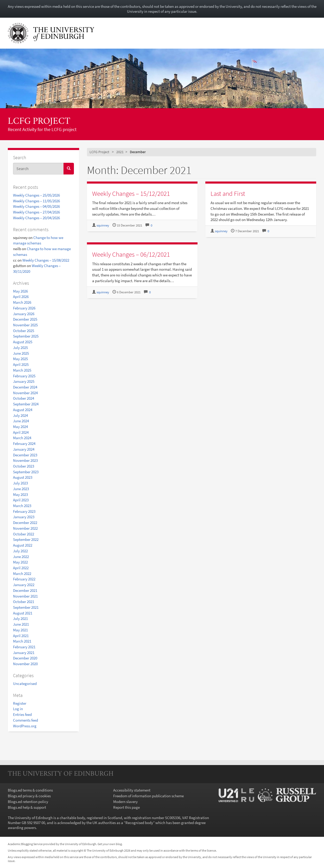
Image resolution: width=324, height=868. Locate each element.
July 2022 (20, 551)
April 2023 (21, 500)
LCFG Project (39, 122)
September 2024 (26, 404)
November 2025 (25, 325)
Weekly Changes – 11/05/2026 (36, 201)
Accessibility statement (132, 790)
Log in (18, 709)
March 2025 (22, 370)
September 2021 (26, 607)
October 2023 (24, 466)
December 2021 (25, 590)
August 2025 (23, 342)
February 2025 (24, 376)
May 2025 (20, 359)
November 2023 (25, 460)
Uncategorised (25, 684)
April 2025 (21, 364)
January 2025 (24, 381)
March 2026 (22, 302)
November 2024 (25, 393)
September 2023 (26, 472)
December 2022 (25, 523)
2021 (120, 152)
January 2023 (24, 517)
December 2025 (25, 319)
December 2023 (25, 455)
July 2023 (20, 483)
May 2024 (20, 427)
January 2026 (24, 314)
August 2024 (23, 410)
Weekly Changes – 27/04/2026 (36, 212)
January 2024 (24, 449)
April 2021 (21, 636)
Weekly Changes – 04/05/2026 (36, 206)
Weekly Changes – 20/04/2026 (36, 218)
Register (20, 703)
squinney (103, 225)
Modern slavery (125, 802)
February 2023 (24, 511)
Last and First (228, 193)
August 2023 (23, 477)
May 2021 (20, 630)
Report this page (126, 807)
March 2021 (22, 641)
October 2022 (24, 534)
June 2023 (21, 489)
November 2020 (25, 664)
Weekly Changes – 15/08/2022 (46, 260)
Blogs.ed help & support (27, 807)
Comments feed (26, 720)
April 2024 (21, 432)
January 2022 (24, 585)
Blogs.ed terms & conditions (30, 790)
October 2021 (24, 602)
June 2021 (21, 624)
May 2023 (20, 494)
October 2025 (24, 331)
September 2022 (26, 539)
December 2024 (25, 387)
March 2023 (22, 506)
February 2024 (24, 443)
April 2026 (21, 297)
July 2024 (20, 415)
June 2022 (21, 557)
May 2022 (20, 562)
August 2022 (23, 545)
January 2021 (24, 653)
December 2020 (25, 658)
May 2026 (20, 291)
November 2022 (25, 528)
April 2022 (21, 568)
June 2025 (21, 353)
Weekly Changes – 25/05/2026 (36, 195)
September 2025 (26, 336)
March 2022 (22, 574)
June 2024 (21, 421)
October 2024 (24, 398)
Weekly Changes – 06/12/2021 (131, 254)
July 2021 (20, 618)
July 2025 (20, 348)
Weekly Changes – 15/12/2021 (131, 193)
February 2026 (24, 308)
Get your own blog (110, 844)
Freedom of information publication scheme (148, 796)
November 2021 (25, 596)
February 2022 (24, 579)
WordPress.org (25, 726)
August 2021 (23, 613)
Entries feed (22, 714)
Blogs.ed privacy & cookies (29, 796)
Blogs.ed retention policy (28, 802)
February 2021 (24, 647)
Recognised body (139, 823)
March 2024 (22, 438)
